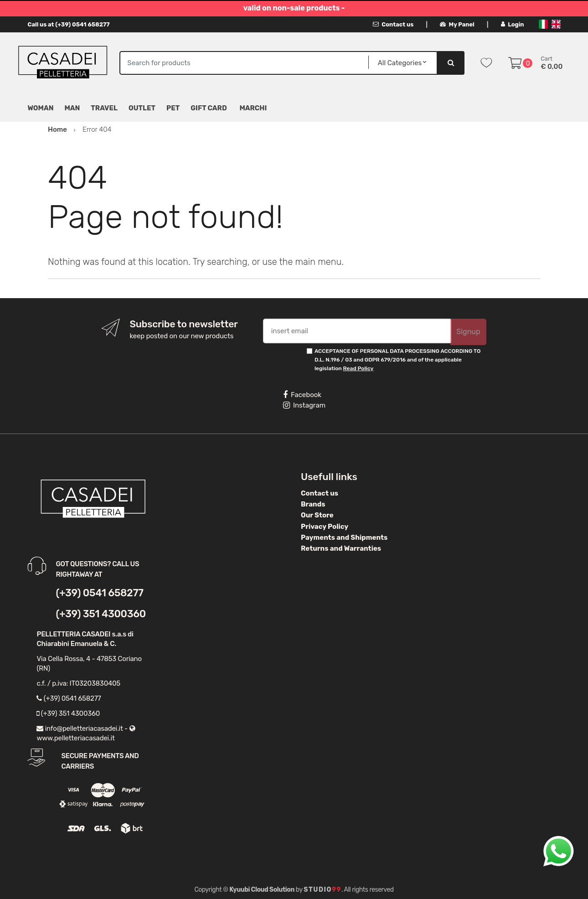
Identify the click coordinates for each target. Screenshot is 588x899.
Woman (40, 108)
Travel (104, 108)
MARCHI (253, 108)
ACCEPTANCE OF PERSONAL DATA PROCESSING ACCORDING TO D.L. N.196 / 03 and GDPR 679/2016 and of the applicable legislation (397, 360)
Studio (322, 890)
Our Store (317, 515)
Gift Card (209, 108)
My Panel (457, 24)
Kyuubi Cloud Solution (262, 890)
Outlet (142, 108)
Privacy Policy (325, 527)
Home (57, 129)
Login (513, 24)
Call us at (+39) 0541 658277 (68, 24)
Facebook (302, 395)
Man (72, 108)
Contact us (393, 24)
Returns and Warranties (341, 548)
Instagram (304, 405)
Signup (468, 332)
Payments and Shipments (344, 537)
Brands (313, 504)
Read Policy (358, 368)
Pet (173, 108)
